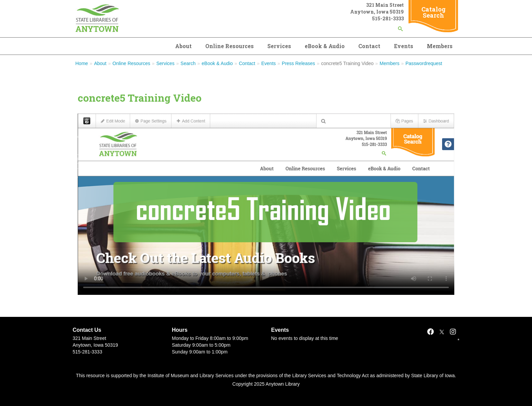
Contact (369, 46)
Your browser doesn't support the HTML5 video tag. (266, 204)
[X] (442, 332)
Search (188, 63)
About (183, 46)
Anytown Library (283, 384)
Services (279, 46)
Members (440, 46)
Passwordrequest (424, 63)
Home (82, 63)
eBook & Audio (325, 46)
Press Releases (299, 63)
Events (404, 46)
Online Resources (230, 46)
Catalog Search (433, 12)
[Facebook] (431, 332)
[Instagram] (453, 332)
